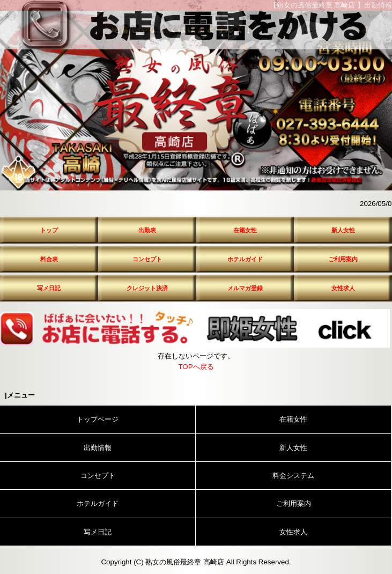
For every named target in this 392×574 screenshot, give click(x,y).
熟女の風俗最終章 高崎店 (185, 562)
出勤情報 (98, 448)
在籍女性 (245, 230)
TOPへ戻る (196, 367)
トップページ (98, 419)
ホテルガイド (245, 259)
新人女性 (343, 230)
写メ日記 (49, 288)
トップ (49, 230)
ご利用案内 (343, 259)
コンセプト (147, 259)
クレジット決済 (147, 288)
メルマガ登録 (245, 288)
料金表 (49, 259)
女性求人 (343, 288)
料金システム (293, 476)
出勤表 (147, 230)
